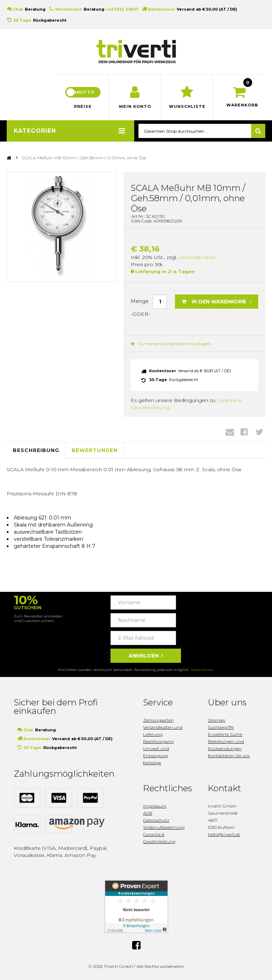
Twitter (259, 432)
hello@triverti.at (224, 834)
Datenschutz (202, 670)
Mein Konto (135, 106)
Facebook (244, 432)
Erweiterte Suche (225, 734)
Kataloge (152, 763)
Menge (140, 301)
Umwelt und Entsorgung (156, 752)
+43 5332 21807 (122, 9)
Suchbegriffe (221, 727)
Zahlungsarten (158, 720)
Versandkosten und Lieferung (163, 731)
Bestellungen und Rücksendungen (226, 745)
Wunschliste (187, 106)
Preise (83, 106)
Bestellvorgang (158, 741)
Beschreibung (36, 450)
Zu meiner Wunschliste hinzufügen (171, 344)
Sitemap (217, 720)
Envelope (230, 432)
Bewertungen (95, 450)
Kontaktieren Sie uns (229, 756)
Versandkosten (197, 257)
